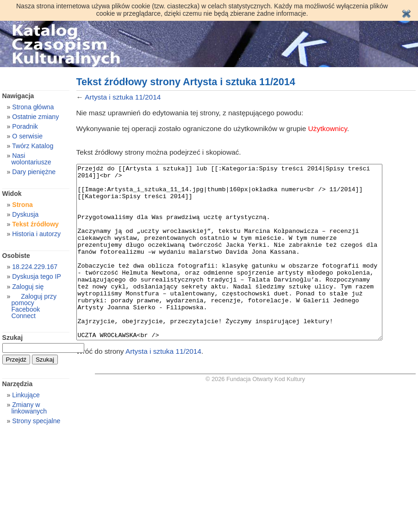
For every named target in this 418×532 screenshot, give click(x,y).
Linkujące (26, 395)
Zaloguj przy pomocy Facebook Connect (34, 306)
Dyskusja (25, 214)
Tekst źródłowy (35, 224)
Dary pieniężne (34, 172)
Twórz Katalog (33, 146)
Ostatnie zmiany (35, 117)
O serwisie (27, 136)
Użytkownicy (328, 128)
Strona (22, 205)
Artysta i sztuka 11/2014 (123, 97)
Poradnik (25, 126)
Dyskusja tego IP (37, 276)
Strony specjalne (36, 421)
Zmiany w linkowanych (29, 408)
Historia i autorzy (36, 234)
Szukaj (13, 338)
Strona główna (33, 107)
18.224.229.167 (35, 267)
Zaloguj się (28, 287)
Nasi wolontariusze (31, 159)
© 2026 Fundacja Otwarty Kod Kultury (255, 414)
